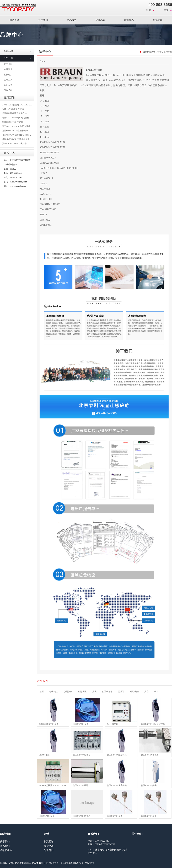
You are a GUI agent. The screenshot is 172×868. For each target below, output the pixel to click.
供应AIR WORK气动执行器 (14, 144)
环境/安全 (134, 692)
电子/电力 (8, 75)
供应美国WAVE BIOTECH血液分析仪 (19, 135)
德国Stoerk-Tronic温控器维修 (15, 131)
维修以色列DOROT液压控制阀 (16, 139)
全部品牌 (100, 20)
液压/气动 (8, 64)
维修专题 (158, 20)
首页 (159, 52)
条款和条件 (6, 850)
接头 (94, 692)
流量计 (121, 692)
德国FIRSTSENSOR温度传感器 (16, 126)
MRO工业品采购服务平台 (18, 8)
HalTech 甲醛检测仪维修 (13, 109)
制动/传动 (8, 90)
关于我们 (43, 20)
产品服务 (72, 20)
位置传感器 (107, 692)
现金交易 (49, 846)
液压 (42, 692)
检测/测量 (8, 69)
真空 (147, 692)
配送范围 (49, 850)
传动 (156, 692)
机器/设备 (8, 85)
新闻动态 (129, 20)
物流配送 (49, 842)
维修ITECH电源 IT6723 (12, 122)
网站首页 (14, 20)
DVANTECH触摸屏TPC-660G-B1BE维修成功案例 (24, 105)
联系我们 (5, 846)
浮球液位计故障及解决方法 (14, 113)
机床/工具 (8, 80)
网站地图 (90, 863)
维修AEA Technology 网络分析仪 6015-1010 (21, 118)
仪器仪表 (68, 692)
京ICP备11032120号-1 (72, 863)
